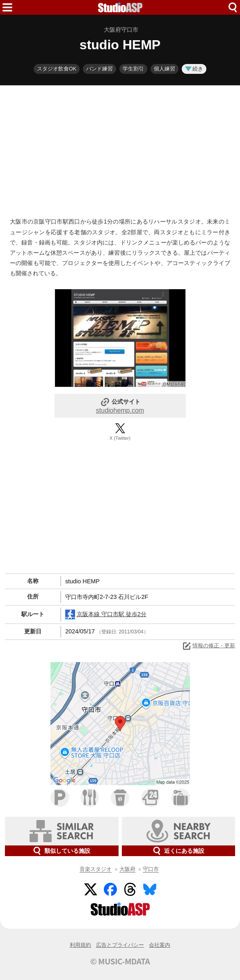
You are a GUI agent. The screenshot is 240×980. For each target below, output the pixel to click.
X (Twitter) (120, 438)
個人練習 (165, 69)
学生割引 (133, 69)
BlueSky (150, 889)
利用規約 (80, 945)
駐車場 (60, 798)
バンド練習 (99, 69)
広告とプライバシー (120, 945)
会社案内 (160, 945)
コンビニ (150, 798)
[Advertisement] (120, 149)
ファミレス (90, 798)
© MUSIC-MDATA (120, 961)
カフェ (120, 798)
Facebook (110, 889)
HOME (120, 7)
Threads (130, 889)
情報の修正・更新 (208, 646)
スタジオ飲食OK (57, 69)
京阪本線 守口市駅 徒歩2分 (106, 614)
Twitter (91, 889)
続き (194, 69)
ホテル (181, 798)
